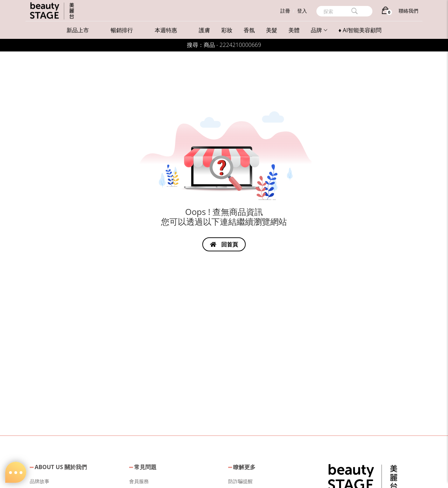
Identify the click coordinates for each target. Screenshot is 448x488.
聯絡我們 (408, 11)
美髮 (272, 30)
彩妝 (227, 30)
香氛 (249, 30)
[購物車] (386, 12)
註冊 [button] (285, 11)
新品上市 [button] (78, 30)
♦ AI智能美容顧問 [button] (360, 30)
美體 (294, 30)
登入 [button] (302, 11)
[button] (363, 477)
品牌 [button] (319, 30)
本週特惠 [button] (166, 30)
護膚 (204, 30)
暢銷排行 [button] (122, 30)
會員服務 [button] (139, 481)
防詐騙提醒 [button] (240, 481)
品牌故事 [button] (40, 481)
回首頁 (224, 244)
